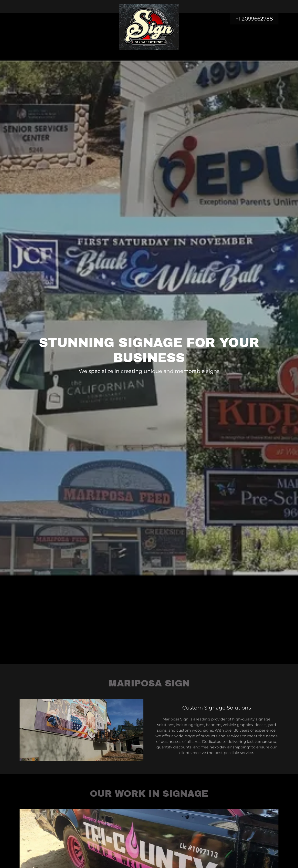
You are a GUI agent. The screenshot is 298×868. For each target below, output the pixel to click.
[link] (149, 6)
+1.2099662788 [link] (254, 19)
